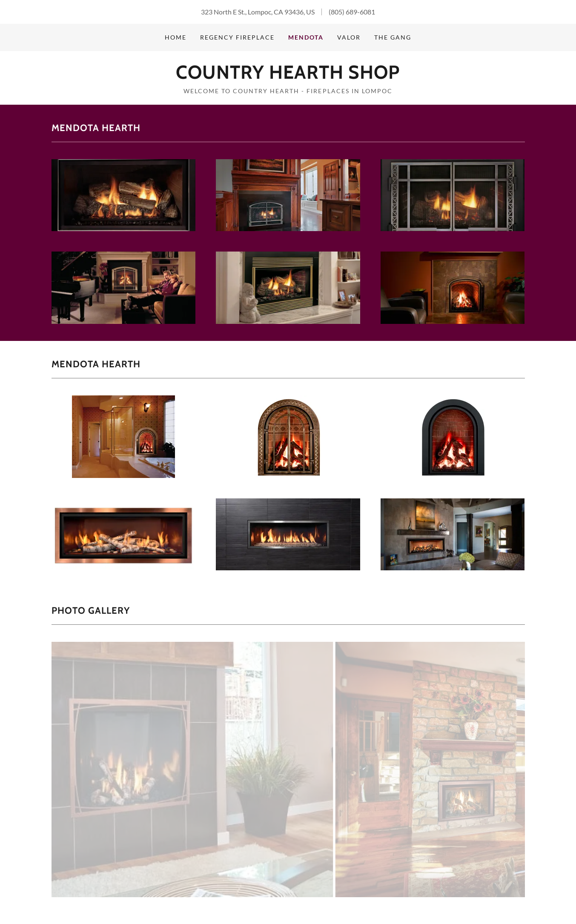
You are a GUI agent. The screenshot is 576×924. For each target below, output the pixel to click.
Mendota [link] (306, 37)
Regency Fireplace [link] (237, 37)
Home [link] (176, 37)
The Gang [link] (393, 37)
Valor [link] (349, 37)
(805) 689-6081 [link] (352, 12)
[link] (288, 76)
